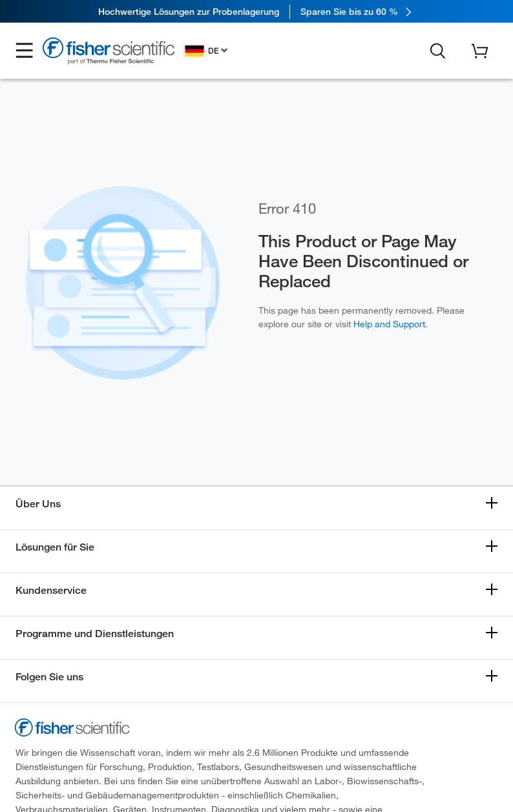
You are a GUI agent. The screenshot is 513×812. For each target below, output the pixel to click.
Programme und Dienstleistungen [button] (95, 634)
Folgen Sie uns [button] (49, 677)
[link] (256, 11)
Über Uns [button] (38, 504)
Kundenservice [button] (51, 590)
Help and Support (389, 324)
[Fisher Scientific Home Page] (109, 53)
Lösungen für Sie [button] (55, 547)
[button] (25, 51)
